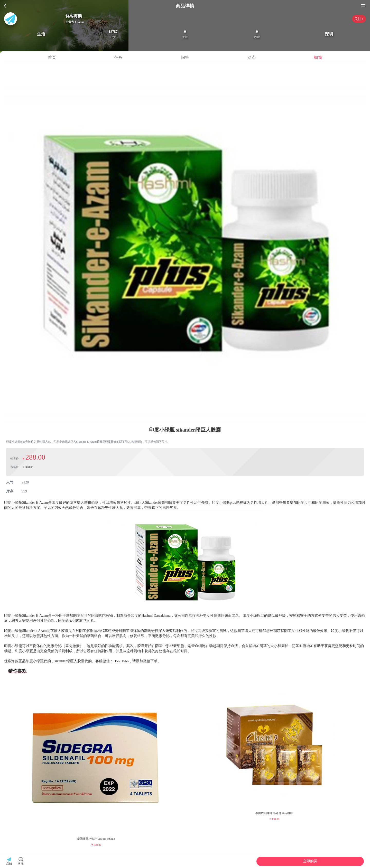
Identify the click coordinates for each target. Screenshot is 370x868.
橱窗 (318, 57)
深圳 (329, 34)
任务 (118, 57)
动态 (252, 57)
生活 (41, 34)
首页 (52, 57)
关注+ (359, 19)
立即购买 (310, 861)
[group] (96, 764)
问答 (185, 57)
